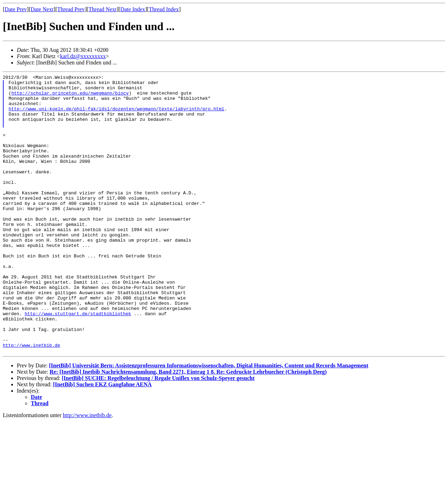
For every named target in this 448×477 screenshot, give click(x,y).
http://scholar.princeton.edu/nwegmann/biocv (70, 97)
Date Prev (16, 9)
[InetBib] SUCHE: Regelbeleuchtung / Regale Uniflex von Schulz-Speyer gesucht (158, 434)
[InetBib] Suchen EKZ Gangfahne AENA (103, 440)
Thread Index (164, 9)
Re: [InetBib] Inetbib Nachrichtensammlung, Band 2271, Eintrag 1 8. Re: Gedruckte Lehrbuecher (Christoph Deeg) (188, 427)
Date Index (133, 9)
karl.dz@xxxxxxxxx (83, 56)
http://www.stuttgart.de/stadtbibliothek (78, 362)
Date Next (42, 9)
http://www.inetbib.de (31, 400)
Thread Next (103, 9)
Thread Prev (71, 9)
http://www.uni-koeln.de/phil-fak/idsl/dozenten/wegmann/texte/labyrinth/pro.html (117, 116)
